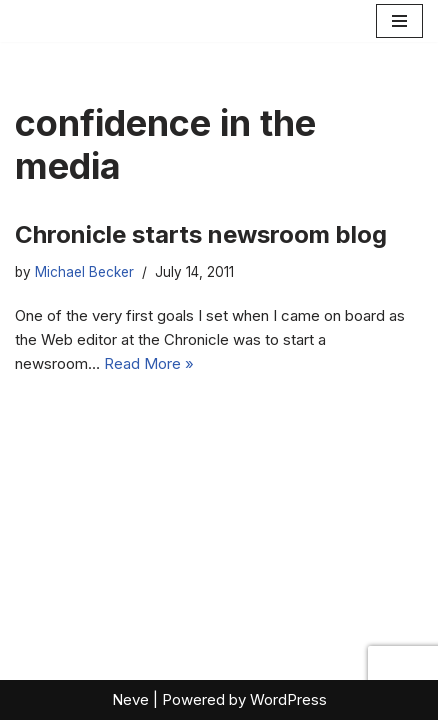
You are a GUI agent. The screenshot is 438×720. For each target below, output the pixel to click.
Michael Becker (84, 272)
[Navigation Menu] (399, 21)
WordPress (288, 699)
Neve (130, 699)
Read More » (149, 363)
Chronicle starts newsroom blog (201, 234)
